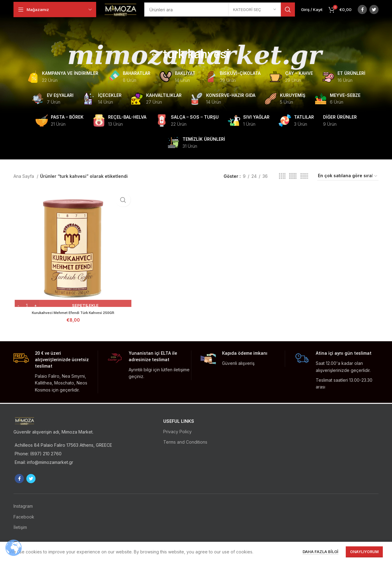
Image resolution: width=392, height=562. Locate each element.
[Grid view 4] (282, 176)
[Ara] (226, 12)
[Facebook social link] (362, 12)
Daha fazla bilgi (320, 552)
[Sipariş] (348, 176)
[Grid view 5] (293, 176)
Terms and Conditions (185, 442)
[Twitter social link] (374, 12)
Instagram (23, 506)
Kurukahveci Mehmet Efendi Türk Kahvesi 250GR (72, 313)
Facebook (24, 517)
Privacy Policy (177, 432)
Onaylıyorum (364, 552)
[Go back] (155, 55)
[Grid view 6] (304, 176)
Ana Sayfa (24, 176)
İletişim (20, 527)
